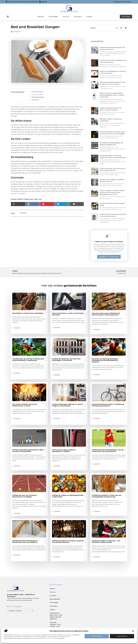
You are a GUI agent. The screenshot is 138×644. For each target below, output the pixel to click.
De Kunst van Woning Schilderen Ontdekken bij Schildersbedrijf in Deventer (105, 360)
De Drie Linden (37, 94)
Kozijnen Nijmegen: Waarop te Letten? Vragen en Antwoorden (68, 405)
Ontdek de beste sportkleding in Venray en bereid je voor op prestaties (108, 451)
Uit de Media (53, 17)
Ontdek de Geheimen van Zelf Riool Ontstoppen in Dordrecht (66, 360)
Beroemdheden (55, 599)
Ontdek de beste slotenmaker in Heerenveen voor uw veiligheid (25, 541)
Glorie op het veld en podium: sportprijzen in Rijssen (64, 451)
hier (18, 193)
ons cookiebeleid (53, 638)
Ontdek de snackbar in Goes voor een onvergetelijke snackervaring (107, 496)
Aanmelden (54, 606)
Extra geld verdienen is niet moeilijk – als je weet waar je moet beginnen (56, 626)
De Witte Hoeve (37, 92)
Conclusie (35, 100)
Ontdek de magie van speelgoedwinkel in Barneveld (68, 496)
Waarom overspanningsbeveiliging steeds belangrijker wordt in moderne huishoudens (112, 95)
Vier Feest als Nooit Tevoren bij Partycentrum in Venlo (25, 405)
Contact (89, 17)
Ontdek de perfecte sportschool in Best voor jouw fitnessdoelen (28, 451)
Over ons (66, 17)
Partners (41, 17)
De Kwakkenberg (38, 97)
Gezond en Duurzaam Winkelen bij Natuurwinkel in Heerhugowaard (106, 314)
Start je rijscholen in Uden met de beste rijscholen (68, 314)
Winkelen (17, 32)
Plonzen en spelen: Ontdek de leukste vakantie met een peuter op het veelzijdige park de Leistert (112, 192)
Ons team (78, 17)
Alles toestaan (97, 636)
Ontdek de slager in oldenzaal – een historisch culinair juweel (106, 541)
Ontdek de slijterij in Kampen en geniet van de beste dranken (68, 541)
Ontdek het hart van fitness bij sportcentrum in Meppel (24, 496)
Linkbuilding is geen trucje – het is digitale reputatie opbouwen (56, 616)
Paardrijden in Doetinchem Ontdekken (28, 313)
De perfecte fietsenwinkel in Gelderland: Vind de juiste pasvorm (108, 405)
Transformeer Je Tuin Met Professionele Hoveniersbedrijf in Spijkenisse (28, 360)
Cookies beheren (122, 636)
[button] (133, 631)
